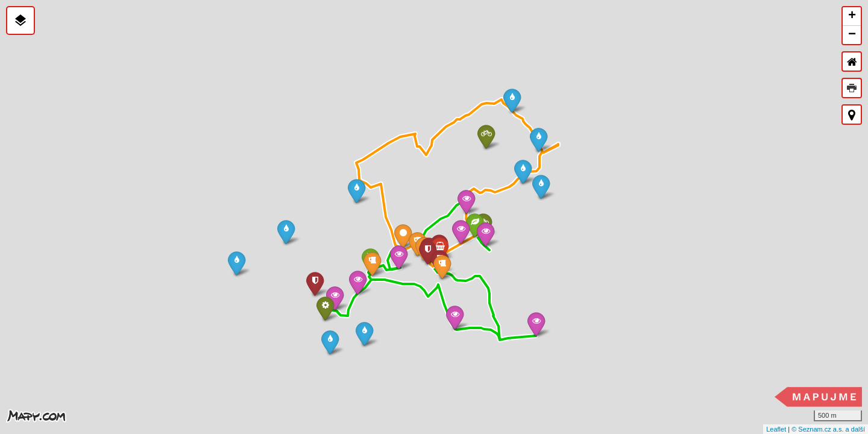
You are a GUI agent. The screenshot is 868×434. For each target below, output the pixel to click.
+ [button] (852, 16)
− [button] (852, 35)
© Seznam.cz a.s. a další (828, 429)
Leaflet (776, 429)
